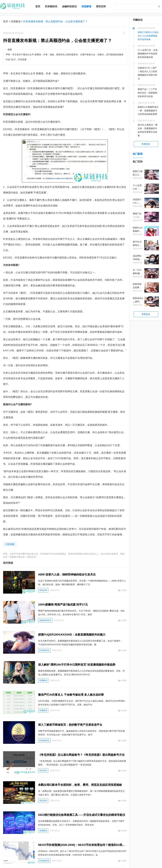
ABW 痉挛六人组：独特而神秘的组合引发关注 (67, 575)
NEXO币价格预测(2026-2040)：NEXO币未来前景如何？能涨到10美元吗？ (82, 845)
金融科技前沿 (69, 6)
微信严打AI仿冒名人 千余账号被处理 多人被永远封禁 (71, 695)
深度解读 (86, 6)
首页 (38, 6)
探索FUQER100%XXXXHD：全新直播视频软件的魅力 (72, 635)
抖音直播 (10, 544)
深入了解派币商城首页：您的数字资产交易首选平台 (70, 725)
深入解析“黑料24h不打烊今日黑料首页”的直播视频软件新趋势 (77, 665)
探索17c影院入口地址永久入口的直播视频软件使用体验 (148, 36)
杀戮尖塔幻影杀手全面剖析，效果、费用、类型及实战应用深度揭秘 (80, 785)
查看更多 (146, 144)
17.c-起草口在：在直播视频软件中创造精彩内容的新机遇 (148, 54)
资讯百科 (101, 6)
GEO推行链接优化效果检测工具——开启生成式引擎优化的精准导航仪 (82, 815)
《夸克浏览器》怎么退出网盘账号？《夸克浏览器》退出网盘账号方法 (81, 755)
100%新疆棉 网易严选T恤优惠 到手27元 (63, 605)
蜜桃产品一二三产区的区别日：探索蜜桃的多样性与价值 (147, 93)
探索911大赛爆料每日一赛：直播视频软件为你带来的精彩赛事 (148, 111)
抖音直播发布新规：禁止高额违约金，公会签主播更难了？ (55, 21)
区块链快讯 (51, 6)
